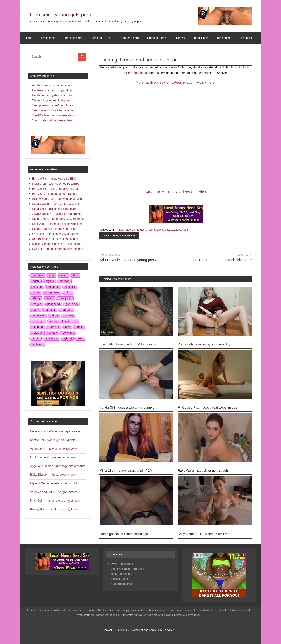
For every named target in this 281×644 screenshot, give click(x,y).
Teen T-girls (201, 38)
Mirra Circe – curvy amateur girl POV (129, 471)
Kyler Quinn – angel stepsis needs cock (55, 501)
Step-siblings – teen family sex (51, 100)
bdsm (36, 281)
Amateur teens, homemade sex (120, 235)
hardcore (142, 230)
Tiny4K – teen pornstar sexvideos (53, 115)
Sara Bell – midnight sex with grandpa (56, 234)
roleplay (38, 333)
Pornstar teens (157, 38)
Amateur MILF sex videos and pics (176, 192)
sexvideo (176, 230)
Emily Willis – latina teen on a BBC (54, 179)
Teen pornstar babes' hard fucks (52, 105)
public (165, 230)
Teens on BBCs (100, 38)
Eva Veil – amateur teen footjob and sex (57, 249)
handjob (50, 310)
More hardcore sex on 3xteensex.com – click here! (176, 82)
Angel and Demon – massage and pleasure (58, 466)
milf (75, 321)
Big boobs (223, 38)
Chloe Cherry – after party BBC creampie (58, 219)
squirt (36, 338)
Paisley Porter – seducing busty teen (53, 509)
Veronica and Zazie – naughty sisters (54, 492)
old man (38, 327)
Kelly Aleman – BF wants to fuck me (206, 534)
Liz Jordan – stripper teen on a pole (53, 457)
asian (64, 275)
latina (152, 230)
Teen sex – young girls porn (73, 14)
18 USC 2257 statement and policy (135, 630)
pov (159, 230)
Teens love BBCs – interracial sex (53, 110)
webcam (38, 344)
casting (37, 287)
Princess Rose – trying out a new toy (207, 344)
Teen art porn (73, 38)
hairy (36, 310)
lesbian (68, 315)
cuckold (70, 287)
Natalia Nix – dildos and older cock (54, 209)
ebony (37, 298)
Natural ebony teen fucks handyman (55, 239)
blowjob (130, 230)
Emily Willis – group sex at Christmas (56, 189)
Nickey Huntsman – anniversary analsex (58, 199)
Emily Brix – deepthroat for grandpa (55, 194)
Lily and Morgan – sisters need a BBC (54, 483)
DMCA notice (166, 630)
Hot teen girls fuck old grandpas (52, 90)
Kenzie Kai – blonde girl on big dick (52, 440)
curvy (36, 293)
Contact (107, 630)
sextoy (53, 333)
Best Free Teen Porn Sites (127, 569)
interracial (39, 315)
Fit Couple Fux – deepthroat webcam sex (210, 408)
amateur (119, 230)
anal (52, 275)
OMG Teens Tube (122, 564)
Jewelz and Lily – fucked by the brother (57, 214)
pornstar (54, 327)
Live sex (180, 38)
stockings (52, 338)
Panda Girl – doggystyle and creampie (130, 408)
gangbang (53, 304)
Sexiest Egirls (119, 579)
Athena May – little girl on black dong (53, 449)
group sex (72, 304)
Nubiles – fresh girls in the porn (52, 95)
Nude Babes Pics (122, 584)
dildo (68, 293)
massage (38, 321)
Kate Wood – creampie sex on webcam (57, 224)
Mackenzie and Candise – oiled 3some (57, 244)
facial (50, 298)
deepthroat (52, 293)
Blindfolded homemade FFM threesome (131, 344)
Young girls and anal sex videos (52, 120)
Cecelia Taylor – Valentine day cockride (55, 431)
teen (185, 230)
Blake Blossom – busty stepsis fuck (53, 475)
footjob (37, 304)
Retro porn (245, 38)
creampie (54, 287)
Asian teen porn (129, 38)
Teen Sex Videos (121, 574)
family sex (65, 298)
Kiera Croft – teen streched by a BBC (56, 184)
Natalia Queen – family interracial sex (56, 204)
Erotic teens (49, 38)
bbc (75, 275)
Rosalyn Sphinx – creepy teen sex (54, 229)
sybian (68, 338)
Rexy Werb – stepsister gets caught (206, 471)
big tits (50, 281)
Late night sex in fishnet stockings (126, 534)
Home (29, 38)
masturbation (59, 321)
